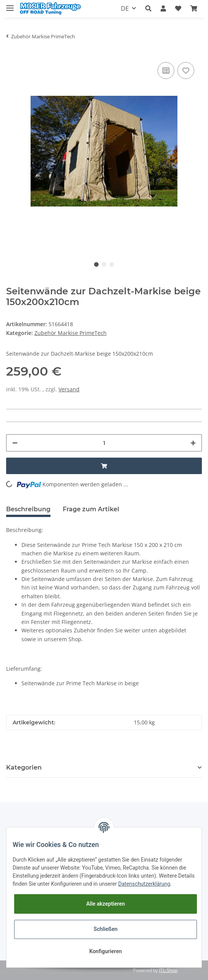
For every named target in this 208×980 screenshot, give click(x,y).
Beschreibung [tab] (28, 509)
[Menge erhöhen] (193, 443)
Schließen (106, 929)
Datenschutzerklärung (144, 884)
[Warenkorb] (194, 9)
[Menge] (104, 443)
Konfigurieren (105, 951)
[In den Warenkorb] (104, 466)
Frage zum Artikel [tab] (91, 509)
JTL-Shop (168, 970)
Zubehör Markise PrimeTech (71, 333)
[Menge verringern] (15, 443)
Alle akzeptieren (105, 904)
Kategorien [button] (24, 767)
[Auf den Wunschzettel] (186, 71)
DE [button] (125, 8)
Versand (69, 389)
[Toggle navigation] (10, 5)
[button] (148, 9)
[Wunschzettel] (178, 9)
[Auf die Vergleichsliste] (166, 71)
